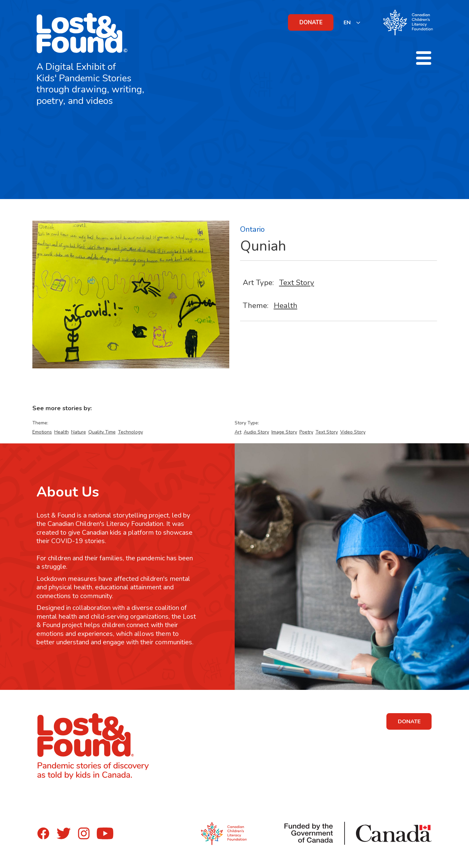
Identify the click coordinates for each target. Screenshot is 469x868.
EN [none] (347, 23)
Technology (130, 432)
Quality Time (102, 432)
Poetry (306, 432)
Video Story (353, 432)
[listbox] (352, 22)
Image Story (284, 432)
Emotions (42, 432)
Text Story (297, 283)
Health (286, 305)
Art (238, 432)
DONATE (311, 22)
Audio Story (256, 432)
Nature (79, 432)
